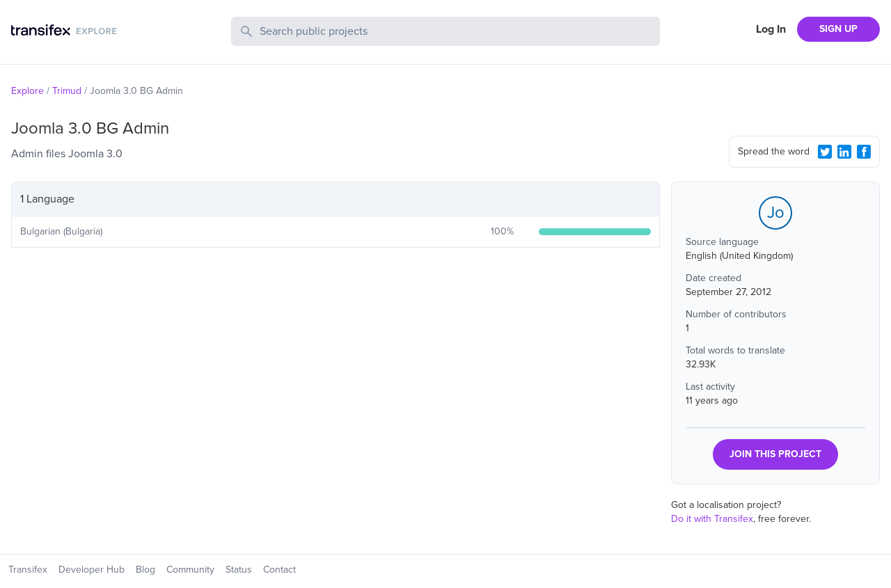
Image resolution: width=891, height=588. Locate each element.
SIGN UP (838, 29)
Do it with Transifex (712, 519)
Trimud (67, 91)
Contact (279, 570)
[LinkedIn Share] (844, 152)
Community (190, 570)
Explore (27, 91)
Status (239, 570)
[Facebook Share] (864, 152)
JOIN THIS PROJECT (775, 454)
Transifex (28, 570)
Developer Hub (92, 570)
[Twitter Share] (825, 152)
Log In (771, 29)
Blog (145, 570)
